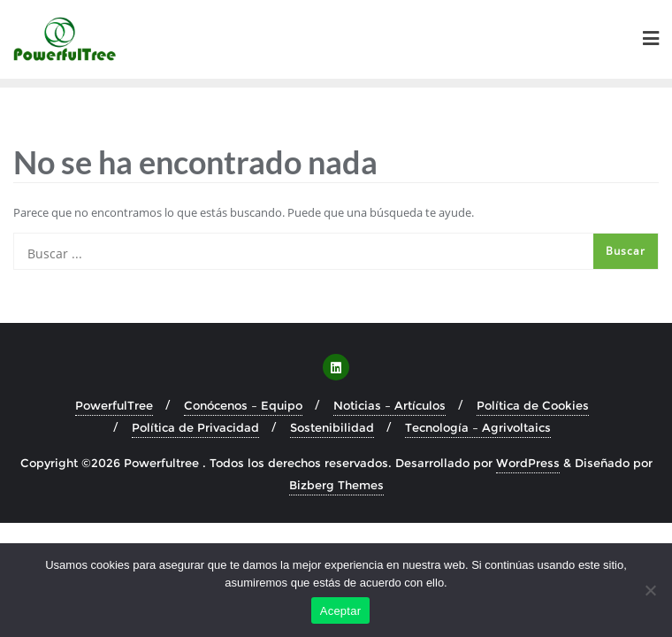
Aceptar (341, 611)
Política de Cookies (533, 405)
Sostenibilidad (332, 427)
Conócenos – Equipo (243, 405)
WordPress (528, 463)
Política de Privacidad (195, 427)
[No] (650, 590)
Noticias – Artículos (389, 405)
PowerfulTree (114, 405)
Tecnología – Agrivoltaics (478, 427)
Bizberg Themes (336, 485)
